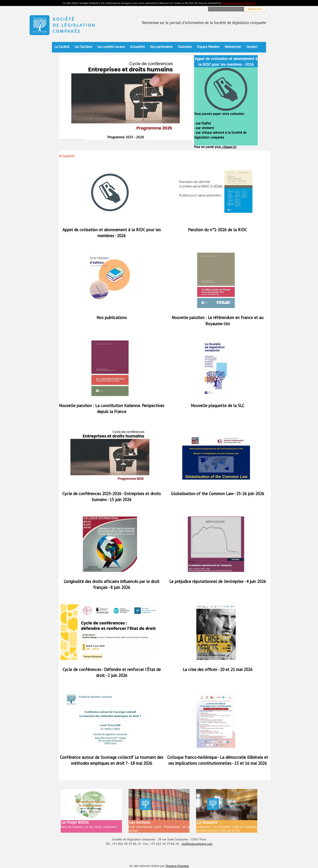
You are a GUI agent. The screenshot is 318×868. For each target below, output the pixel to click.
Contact (252, 48)
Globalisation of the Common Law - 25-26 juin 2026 (218, 494)
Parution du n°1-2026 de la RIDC (218, 230)
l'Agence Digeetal (177, 866)
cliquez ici (229, 147)
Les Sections (83, 48)
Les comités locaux (111, 48)
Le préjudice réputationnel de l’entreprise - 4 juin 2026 (218, 581)
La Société (62, 48)
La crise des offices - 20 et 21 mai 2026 (218, 669)
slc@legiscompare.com (197, 844)
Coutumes (185, 48)
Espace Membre (208, 48)
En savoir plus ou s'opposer (239, 3)
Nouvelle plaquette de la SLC (218, 406)
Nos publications (112, 318)
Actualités (137, 48)
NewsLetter (233, 48)
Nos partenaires (161, 47)
